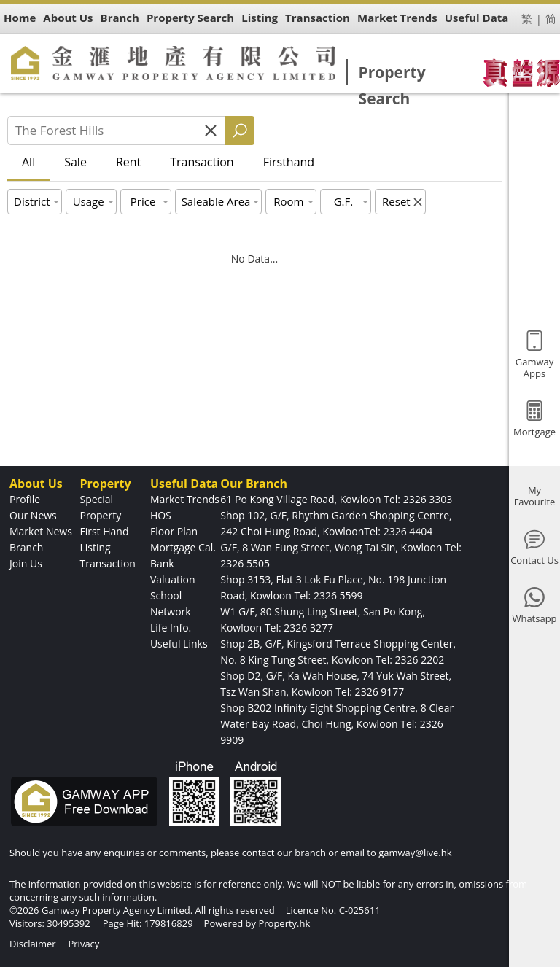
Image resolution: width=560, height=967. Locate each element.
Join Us (26, 563)
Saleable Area (216, 201)
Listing (95, 547)
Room (288, 201)
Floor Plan (174, 531)
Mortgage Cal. (183, 547)
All (28, 162)
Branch (26, 547)
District (32, 201)
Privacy (83, 944)
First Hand (104, 531)
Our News (33, 515)
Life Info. (171, 628)
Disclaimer (33, 944)
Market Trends (185, 499)
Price (143, 201)
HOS (161, 515)
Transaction (202, 162)
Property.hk (284, 923)
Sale (75, 162)
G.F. (344, 201)
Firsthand (289, 162)
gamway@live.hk (415, 853)
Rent (128, 162)
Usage (89, 201)
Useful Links (179, 644)
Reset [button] (396, 201)
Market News (41, 531)
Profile (25, 499)
